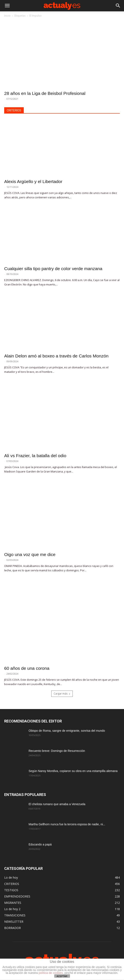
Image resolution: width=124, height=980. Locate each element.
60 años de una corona (27, 668)
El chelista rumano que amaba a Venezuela (57, 804)
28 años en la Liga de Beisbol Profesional (45, 93)
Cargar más (62, 694)
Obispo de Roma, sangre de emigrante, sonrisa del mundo (67, 731)
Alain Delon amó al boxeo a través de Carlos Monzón (56, 356)
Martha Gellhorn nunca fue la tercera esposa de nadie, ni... (67, 824)
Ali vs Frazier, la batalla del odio (35, 456)
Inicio (7, 16)
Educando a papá (40, 844)
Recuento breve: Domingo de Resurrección (57, 751)
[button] (7, 6)
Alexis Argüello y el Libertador (33, 181)
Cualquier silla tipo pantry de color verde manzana (53, 269)
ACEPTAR (62, 976)
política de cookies (51, 973)
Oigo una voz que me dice (30, 554)
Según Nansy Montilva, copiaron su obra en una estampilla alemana (73, 771)
